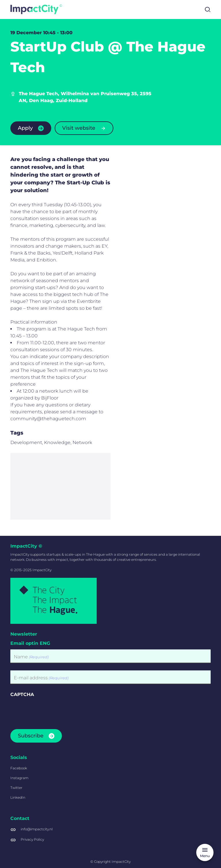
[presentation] (54, 712)
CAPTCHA (22, 694)
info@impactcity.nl (37, 829)
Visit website (79, 128)
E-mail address (41, 678)
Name (31, 657)
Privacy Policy (32, 839)
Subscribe (31, 736)
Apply (25, 128)
